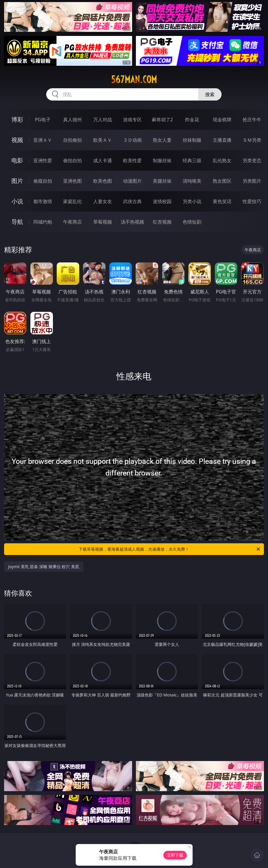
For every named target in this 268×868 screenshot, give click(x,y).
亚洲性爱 (43, 160)
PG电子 (43, 120)
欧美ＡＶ (103, 140)
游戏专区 (132, 120)
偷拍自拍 (72, 160)
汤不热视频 (132, 222)
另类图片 (252, 181)
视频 (17, 140)
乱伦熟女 (222, 160)
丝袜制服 (192, 140)
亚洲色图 (72, 181)
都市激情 (43, 201)
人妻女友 (103, 201)
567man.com (134, 79)
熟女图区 (222, 181)
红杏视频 (162, 222)
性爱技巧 (252, 201)
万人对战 (103, 120)
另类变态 (252, 160)
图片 (17, 181)
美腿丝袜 (162, 181)
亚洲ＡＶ (43, 140)
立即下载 (175, 855)
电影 (17, 160)
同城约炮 (43, 222)
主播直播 (222, 140)
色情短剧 (192, 222)
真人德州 (72, 120)
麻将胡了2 (162, 120)
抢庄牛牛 (252, 120)
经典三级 (192, 160)
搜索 (210, 94)
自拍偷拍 (72, 140)
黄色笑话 (222, 201)
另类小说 (192, 201)
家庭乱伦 (72, 201)
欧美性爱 (132, 160)
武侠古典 (132, 201)
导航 (17, 222)
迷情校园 (162, 201)
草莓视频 (103, 222)
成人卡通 (103, 160)
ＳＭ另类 (252, 140)
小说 (17, 201)
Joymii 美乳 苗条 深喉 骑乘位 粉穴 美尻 (44, 567)
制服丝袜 (162, 160)
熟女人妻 (162, 140)
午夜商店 (72, 222)
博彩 (17, 119)
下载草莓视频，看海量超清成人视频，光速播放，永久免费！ (170, 549)
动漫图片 (132, 181)
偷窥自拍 (43, 181)
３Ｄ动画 (132, 140)
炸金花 (192, 120)
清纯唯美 (192, 181)
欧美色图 (103, 181)
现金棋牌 (222, 120)
